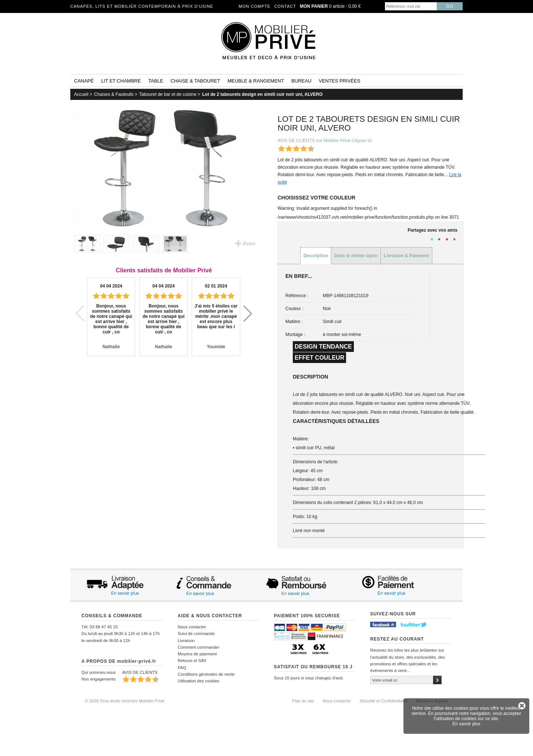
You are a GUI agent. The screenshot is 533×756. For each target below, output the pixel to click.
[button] (248, 313)
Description (316, 256)
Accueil (81, 94)
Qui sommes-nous (98, 672)
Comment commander (199, 647)
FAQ (182, 668)
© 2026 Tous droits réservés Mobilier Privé (125, 701)
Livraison (186, 641)
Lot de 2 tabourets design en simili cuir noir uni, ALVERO (262, 94)
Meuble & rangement (256, 81)
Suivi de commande (196, 634)
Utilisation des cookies (199, 681)
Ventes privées (339, 81)
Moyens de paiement (197, 654)
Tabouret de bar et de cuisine (168, 94)
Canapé (84, 81)
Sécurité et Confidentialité (384, 701)
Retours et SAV (192, 661)
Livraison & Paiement (406, 256)
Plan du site (303, 701)
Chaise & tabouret (195, 81)
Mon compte (255, 6)
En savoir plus (466, 724)
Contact (285, 6)
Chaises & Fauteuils (114, 94)
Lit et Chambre (121, 81)
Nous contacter (192, 627)
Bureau (301, 81)
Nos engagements (98, 679)
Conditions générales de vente (206, 674)
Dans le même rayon (356, 256)
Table (156, 81)
